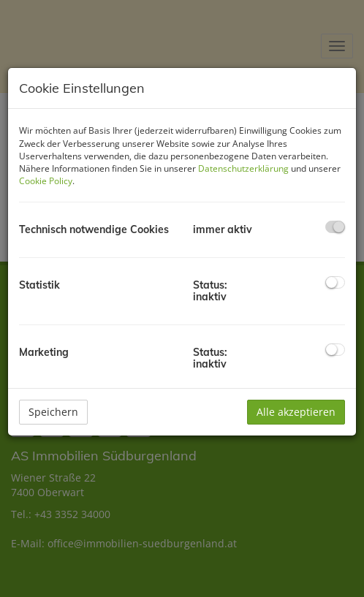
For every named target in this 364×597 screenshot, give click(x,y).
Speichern (53, 412)
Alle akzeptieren (296, 412)
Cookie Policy (46, 181)
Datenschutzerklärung (243, 168)
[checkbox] (335, 227)
